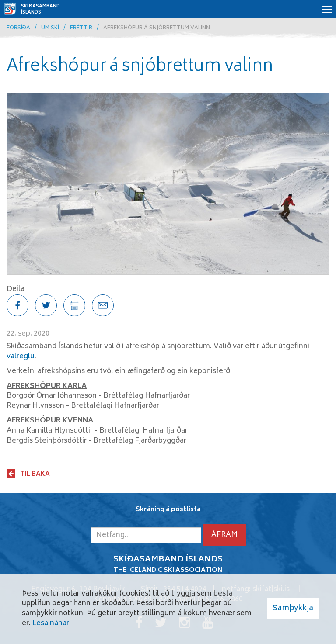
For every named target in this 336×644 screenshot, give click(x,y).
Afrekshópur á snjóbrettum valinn (157, 28)
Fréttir (81, 28)
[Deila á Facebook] (17, 305)
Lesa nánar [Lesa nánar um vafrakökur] (51, 623)
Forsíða (18, 28)
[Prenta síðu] (74, 305)
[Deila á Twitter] (46, 305)
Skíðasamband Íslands (40, 10)
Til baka (35, 474)
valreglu (21, 357)
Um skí (50, 28)
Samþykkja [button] (293, 609)
